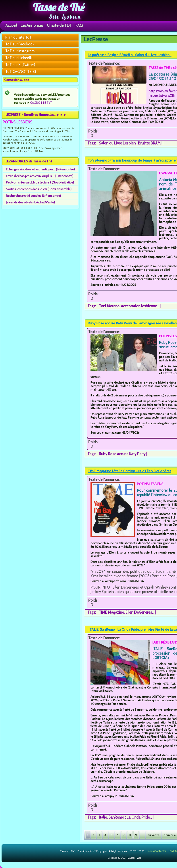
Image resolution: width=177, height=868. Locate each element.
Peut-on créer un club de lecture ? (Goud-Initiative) (40, 182)
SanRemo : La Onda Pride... (130, 817)
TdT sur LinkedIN (19, 58)
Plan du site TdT (18, 37)
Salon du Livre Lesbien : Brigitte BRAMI (130, 143)
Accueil (11, 25)
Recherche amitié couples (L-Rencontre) (33, 196)
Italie (103, 817)
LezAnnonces (32, 25)
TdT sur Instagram (20, 51)
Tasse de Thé (59, 7)
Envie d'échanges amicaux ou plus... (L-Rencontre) (40, 176)
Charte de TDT (59, 25)
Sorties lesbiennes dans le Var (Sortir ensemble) (39, 189)
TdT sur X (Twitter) (20, 65)
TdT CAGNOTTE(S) (21, 72)
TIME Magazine (111, 612)
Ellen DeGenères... (140, 612)
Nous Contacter (157, 851)
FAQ (79, 25)
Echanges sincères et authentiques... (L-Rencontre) (40, 169)
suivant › (154, 835)
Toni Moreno (109, 306)
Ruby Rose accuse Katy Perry (122, 454)
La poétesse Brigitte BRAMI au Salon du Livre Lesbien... (130, 55)
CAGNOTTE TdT (41, 103)
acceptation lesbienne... (140, 306)
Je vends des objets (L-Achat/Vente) (30, 202)
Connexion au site (17, 80)
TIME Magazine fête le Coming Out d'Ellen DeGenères (129, 471)
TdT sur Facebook (20, 44)
